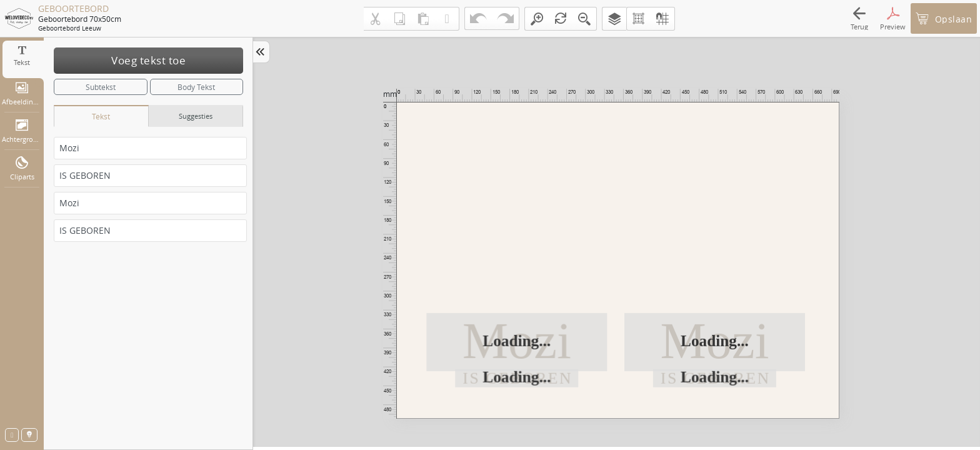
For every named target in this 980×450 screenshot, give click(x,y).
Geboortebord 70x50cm (80, 19)
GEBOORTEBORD (73, 9)
